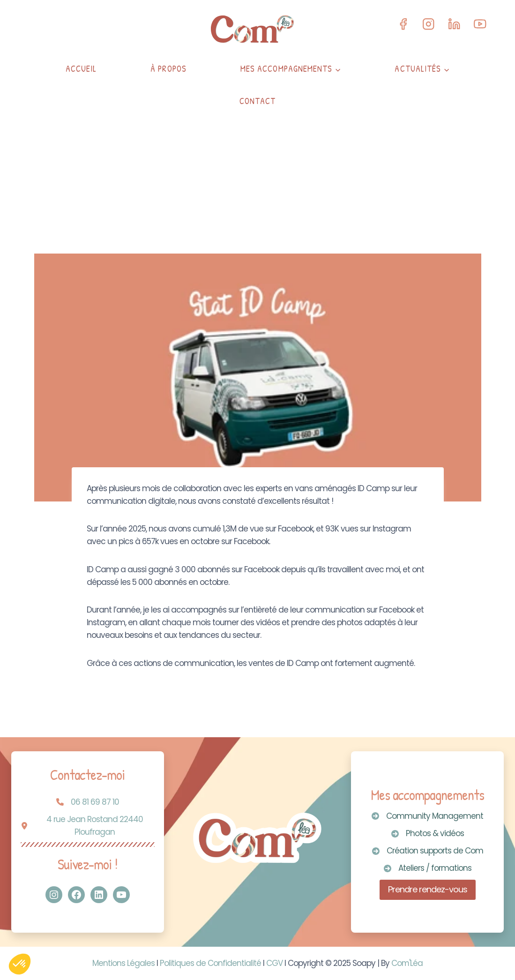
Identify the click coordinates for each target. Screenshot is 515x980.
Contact (258, 101)
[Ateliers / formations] (428, 868)
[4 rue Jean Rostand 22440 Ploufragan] (88, 826)
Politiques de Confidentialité (210, 963)
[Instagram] (429, 24)
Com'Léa (407, 963)
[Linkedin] (454, 24)
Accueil (81, 69)
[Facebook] (403, 24)
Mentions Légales (123, 963)
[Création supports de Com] (428, 851)
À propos (168, 69)
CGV (274, 963)
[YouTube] (480, 24)
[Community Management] (427, 816)
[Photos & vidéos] (428, 834)
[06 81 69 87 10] (88, 802)
